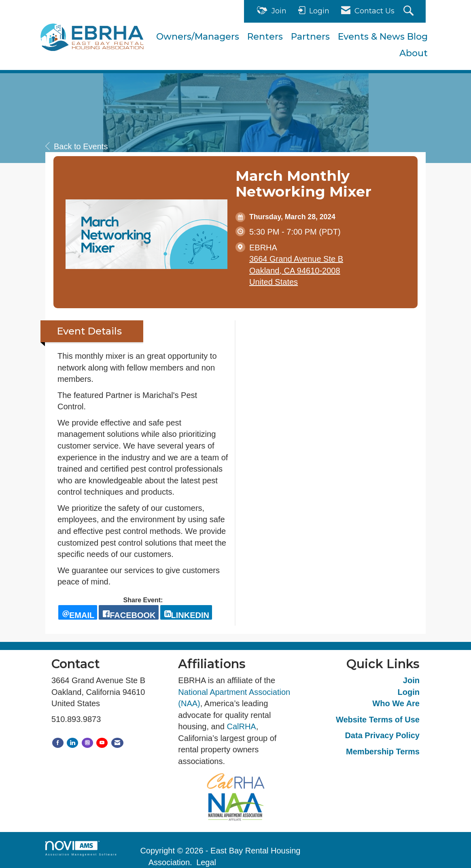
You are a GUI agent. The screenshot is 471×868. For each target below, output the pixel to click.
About (414, 53)
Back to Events (76, 146)
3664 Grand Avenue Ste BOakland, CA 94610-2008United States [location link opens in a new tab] (296, 270)
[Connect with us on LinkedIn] (72, 743)
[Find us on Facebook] (58, 743)
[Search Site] (409, 12)
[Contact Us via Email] (117, 743)
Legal (206, 862)
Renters (265, 37)
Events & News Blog (383, 37)
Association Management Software (81, 848)
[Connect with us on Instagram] (87, 743)
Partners (310, 37)
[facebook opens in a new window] (128, 612)
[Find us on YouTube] (102, 743)
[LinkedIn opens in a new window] (186, 612)
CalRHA (241, 726)
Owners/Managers (198, 37)
